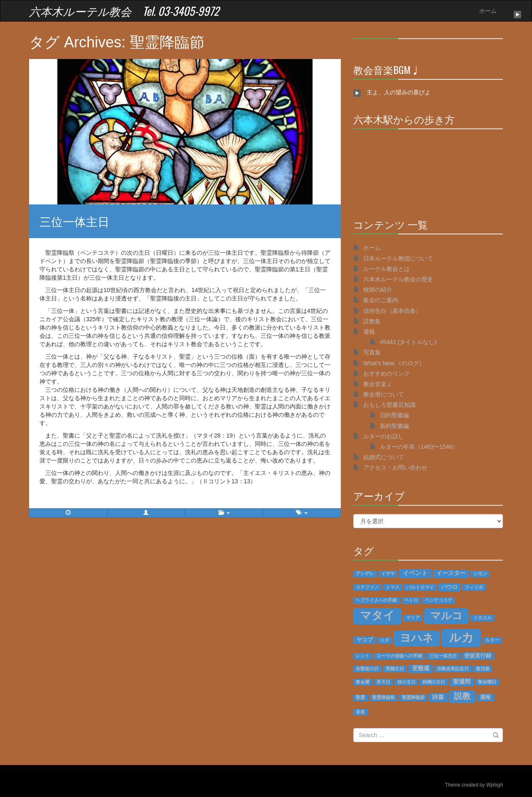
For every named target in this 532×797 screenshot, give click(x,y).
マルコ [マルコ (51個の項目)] (446, 615)
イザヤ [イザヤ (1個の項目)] (388, 573)
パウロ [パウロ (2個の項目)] (449, 587)
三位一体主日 (74, 221)
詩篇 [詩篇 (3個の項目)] (438, 697)
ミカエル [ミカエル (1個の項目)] (483, 617)
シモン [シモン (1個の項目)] (480, 573)
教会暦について (384, 394)
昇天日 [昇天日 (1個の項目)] (383, 682)
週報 (369, 332)
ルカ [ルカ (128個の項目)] (461, 637)
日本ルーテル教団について (398, 258)
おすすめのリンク (387, 374)
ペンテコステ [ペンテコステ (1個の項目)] (438, 600)
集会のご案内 (381, 300)
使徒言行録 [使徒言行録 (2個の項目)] (478, 656)
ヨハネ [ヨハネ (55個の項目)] (417, 638)
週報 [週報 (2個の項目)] (485, 697)
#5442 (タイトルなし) (408, 342)
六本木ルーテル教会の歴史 (398, 279)
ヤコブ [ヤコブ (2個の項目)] (365, 640)
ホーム (488, 11)
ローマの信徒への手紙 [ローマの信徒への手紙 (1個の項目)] (399, 656)
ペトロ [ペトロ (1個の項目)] (411, 600)
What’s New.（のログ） (394, 363)
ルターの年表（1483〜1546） (419, 447)
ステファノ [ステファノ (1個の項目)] (367, 587)
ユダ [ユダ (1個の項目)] (384, 640)
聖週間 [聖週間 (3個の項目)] (462, 682)
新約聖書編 (394, 426)
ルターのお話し (384, 436)
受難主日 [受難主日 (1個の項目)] (395, 669)
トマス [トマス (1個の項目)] (393, 587)
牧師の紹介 (378, 290)
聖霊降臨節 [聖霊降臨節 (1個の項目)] (413, 697)
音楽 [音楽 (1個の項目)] (360, 712)
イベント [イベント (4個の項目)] (415, 573)
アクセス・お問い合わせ (395, 467)
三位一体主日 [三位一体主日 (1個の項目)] (443, 656)
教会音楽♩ (378, 384)
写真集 (372, 352)
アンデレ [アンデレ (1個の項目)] (365, 573)
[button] (146, 513)
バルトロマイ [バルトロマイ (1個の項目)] (420, 587)
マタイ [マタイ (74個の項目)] (377, 615)
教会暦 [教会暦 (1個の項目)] (363, 682)
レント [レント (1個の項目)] (363, 656)
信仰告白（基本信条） (392, 311)
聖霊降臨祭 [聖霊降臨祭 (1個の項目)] (383, 697)
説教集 (372, 321)
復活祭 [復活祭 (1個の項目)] (483, 669)
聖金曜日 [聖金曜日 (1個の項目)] (487, 682)
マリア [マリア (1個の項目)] (413, 617)
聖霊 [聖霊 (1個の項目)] (360, 697)
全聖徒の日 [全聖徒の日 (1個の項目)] (367, 669)
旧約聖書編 (394, 415)
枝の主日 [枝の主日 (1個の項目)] (406, 682)
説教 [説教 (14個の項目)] (462, 696)
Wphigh (495, 785)
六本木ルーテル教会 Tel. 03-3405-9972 (124, 11)
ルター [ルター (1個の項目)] (492, 640)
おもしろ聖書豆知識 (389, 405)
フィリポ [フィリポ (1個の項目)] (474, 587)
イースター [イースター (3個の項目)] (451, 573)
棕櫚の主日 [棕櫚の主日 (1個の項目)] (434, 682)
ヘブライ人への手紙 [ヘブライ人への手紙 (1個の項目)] (376, 600)
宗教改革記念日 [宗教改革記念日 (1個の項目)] (453, 669)
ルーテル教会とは (387, 269)
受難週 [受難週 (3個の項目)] (421, 668)
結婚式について (384, 457)
